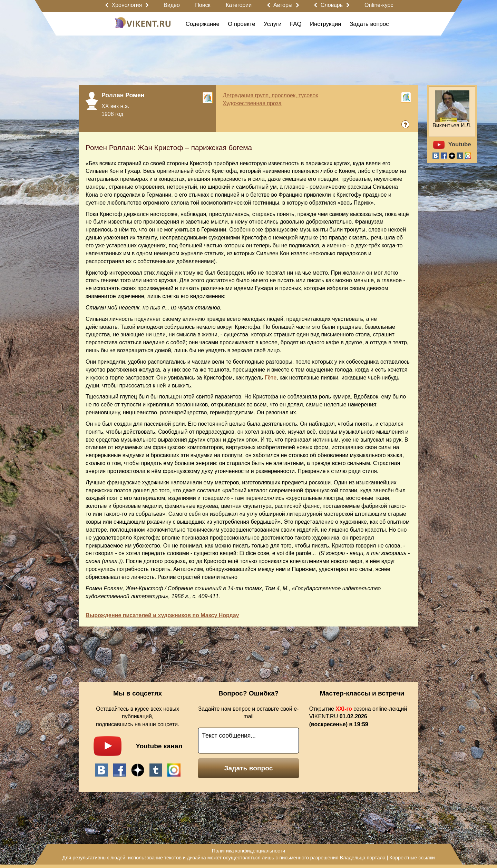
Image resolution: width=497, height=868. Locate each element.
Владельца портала (362, 858)
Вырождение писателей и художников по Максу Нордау (162, 615)
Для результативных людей (94, 858)
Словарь (332, 5)
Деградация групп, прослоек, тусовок (271, 95)
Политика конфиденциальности (248, 851)
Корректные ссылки (412, 858)
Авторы (283, 5)
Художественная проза (252, 103)
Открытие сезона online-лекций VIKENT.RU (358, 717)
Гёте (271, 378)
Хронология (127, 5)
